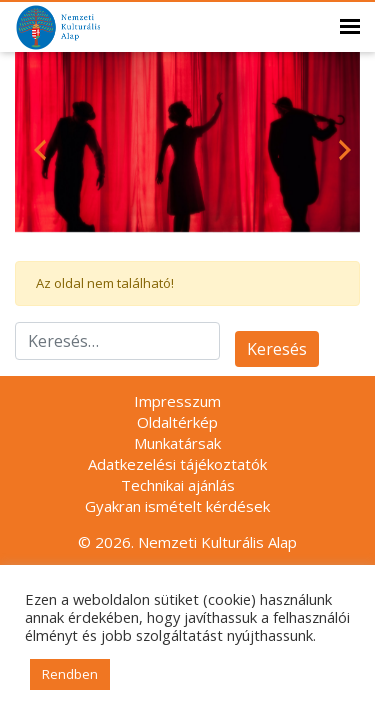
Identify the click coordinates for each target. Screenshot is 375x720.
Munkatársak (177, 443)
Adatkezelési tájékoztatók (177, 464)
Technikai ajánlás (178, 485)
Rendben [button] (70, 674)
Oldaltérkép (177, 422)
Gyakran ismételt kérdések (177, 506)
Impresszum (177, 401)
